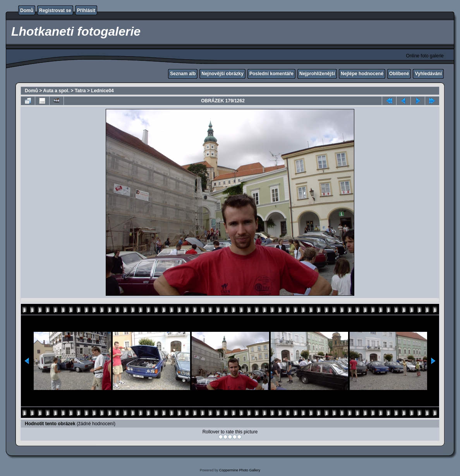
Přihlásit (86, 10)
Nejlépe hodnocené (362, 74)
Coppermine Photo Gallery (240, 470)
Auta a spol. (56, 91)
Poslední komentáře (271, 74)
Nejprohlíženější (317, 74)
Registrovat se (55, 10)
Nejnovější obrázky (222, 74)
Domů (27, 10)
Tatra (80, 91)
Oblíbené (399, 74)
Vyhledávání (428, 74)
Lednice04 (102, 91)
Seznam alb (183, 74)
